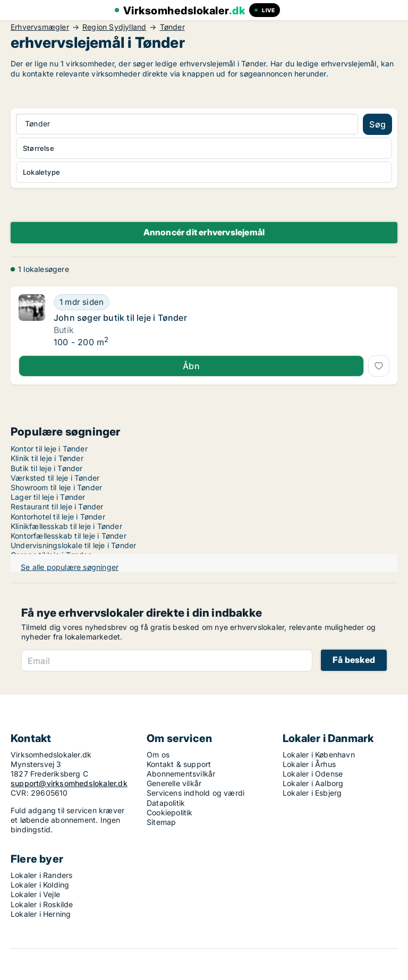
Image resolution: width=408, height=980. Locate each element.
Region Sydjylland (114, 27)
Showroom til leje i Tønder (56, 487)
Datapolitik (166, 803)
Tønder (172, 27)
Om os (158, 755)
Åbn (191, 366)
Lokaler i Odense (313, 774)
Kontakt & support (179, 764)
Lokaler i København (319, 755)
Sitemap (161, 822)
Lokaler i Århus (309, 764)
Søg (377, 124)
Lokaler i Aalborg (313, 783)
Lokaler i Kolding (40, 885)
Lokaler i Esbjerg (312, 793)
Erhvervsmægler (40, 27)
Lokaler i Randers (41, 875)
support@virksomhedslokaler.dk (69, 783)
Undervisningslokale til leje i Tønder (73, 545)
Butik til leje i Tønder (47, 468)
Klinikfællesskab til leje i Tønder (66, 526)
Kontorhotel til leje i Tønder (58, 517)
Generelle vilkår (174, 783)
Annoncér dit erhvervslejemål (204, 232)
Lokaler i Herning (41, 914)
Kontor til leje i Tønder (49, 449)
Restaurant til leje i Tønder (57, 506)
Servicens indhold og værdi (195, 793)
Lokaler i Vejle (35, 894)
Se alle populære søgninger (70, 567)
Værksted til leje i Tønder (55, 478)
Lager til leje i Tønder (48, 497)
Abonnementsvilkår (181, 774)
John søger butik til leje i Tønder (120, 318)
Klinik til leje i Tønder (47, 458)
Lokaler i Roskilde (42, 904)
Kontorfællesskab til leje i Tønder (69, 536)
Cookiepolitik (170, 812)
